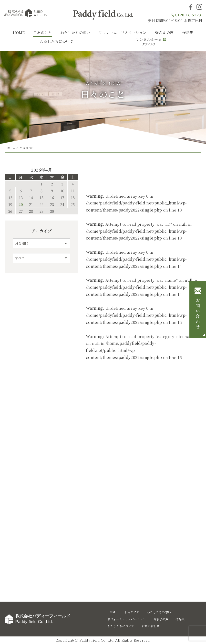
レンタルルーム (149, 41)
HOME (19, 33)
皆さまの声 (164, 33)
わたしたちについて (57, 41)
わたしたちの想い (75, 33)
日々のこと (43, 33)
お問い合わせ (198, 314)
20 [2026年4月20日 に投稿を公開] (21, 204)
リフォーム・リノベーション (123, 33)
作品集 (188, 33)
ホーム (11, 148)
